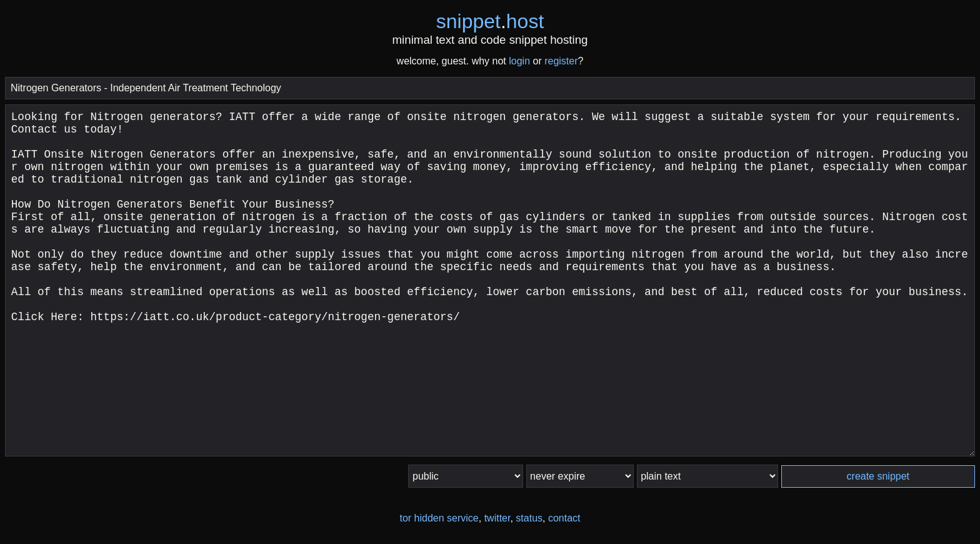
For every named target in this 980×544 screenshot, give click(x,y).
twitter (497, 518)
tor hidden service (439, 518)
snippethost (490, 21)
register (561, 61)
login (519, 61)
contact (564, 518)
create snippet (878, 476)
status (529, 518)
